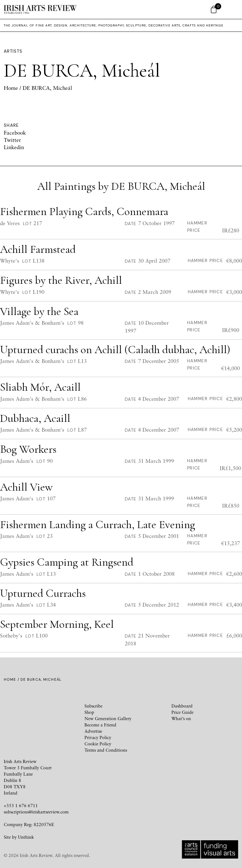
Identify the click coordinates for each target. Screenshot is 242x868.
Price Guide (182, 712)
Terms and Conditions (106, 750)
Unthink (26, 837)
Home (11, 88)
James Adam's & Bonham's (32, 323)
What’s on (181, 718)
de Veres (10, 223)
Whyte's (10, 261)
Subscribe (93, 706)
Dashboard (182, 706)
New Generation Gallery (108, 718)
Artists (13, 51)
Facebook (15, 133)
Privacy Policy (98, 737)
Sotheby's (11, 635)
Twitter (12, 140)
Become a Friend (100, 725)
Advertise (93, 731)
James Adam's (17, 461)
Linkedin (14, 147)
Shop (89, 712)
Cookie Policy (98, 744)
